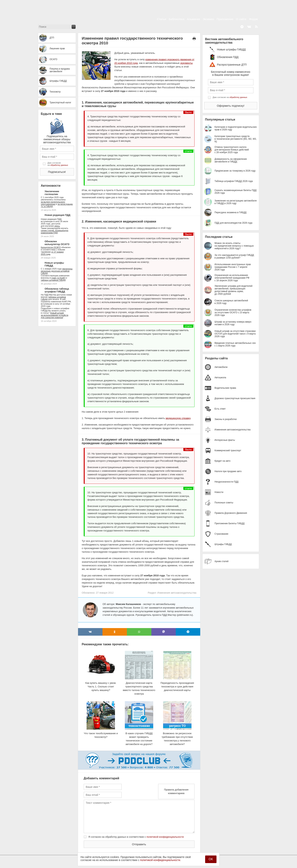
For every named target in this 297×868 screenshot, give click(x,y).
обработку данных (59, 165)
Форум (253, 19)
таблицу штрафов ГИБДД (53, 280)
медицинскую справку (178, 418)
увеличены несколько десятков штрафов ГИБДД (57, 271)
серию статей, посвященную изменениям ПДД (55, 232)
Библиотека (177, 19)
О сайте (241, 19)
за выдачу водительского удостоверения (53, 203)
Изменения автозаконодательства (177, 593)
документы (187, 63)
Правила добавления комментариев (176, 791)
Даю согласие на (58, 164)
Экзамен (208, 19)
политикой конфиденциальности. (160, 860)
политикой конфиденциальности (165, 837)
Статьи (162, 19)
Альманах (193, 19)
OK (211, 859)
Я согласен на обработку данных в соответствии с (136, 837)
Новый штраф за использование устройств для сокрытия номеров (55, 315)
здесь (57, 226)
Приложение (225, 19)
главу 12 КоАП (58, 278)
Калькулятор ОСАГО (51, 247)
